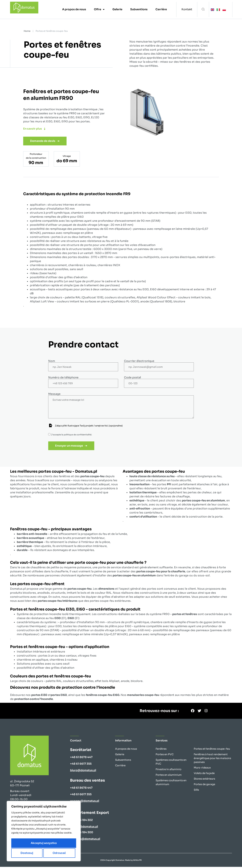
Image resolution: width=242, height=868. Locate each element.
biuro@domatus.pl (83, 771)
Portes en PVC (165, 755)
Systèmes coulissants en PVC (171, 763)
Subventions (139, 9)
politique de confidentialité (78, 435)
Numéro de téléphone (63, 378)
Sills (196, 791)
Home (27, 31)
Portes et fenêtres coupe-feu (212, 750)
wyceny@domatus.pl (85, 802)
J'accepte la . (72, 435)
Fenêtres (161, 750)
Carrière (161, 9)
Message (54, 394)
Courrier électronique (139, 361)
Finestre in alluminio (168, 770)
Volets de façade (204, 774)
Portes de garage (204, 785)
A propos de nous (74, 9)
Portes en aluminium (169, 776)
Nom (52, 361)
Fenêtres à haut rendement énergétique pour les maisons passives (212, 759)
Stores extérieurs (204, 780)
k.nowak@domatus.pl (85, 840)
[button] (203, 9)
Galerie (117, 9)
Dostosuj (27, 844)
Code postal (133, 378)
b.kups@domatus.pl (84, 828)
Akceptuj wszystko (44, 853)
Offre (99, 9)
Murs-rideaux (202, 769)
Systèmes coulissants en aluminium (171, 783)
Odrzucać (59, 844)
